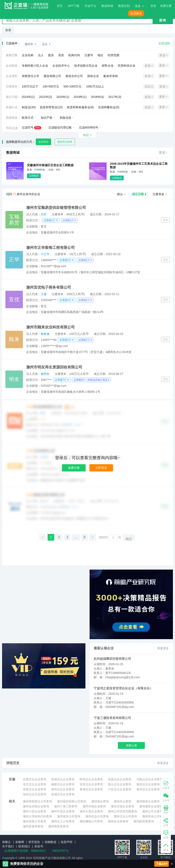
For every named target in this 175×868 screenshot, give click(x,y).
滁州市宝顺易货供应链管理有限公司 (56, 208)
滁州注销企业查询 (122, 806)
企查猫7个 (61, 380)
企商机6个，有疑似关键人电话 (91, 380)
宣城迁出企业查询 (63, 794)
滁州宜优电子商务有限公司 (49, 287)
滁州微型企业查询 (151, 806)
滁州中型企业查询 (63, 811)
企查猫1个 (50, 220)
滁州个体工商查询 (66, 806)
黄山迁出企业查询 (120, 784)
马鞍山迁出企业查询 (149, 779)
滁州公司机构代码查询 (37, 816)
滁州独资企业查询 (148, 801)
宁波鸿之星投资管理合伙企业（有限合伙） (123, 688)
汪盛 (44, 294)
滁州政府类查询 (144, 821)
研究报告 (34, 842)
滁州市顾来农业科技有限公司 (51, 327)
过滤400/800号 (89, 127)
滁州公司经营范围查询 (122, 811)
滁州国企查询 (100, 801)
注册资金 (160, 194)
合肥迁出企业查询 (35, 779)
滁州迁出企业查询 (148, 784)
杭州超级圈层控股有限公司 (112, 659)
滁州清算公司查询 (35, 821)
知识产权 (47, 118)
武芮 (44, 214)
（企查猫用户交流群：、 (25, 851)
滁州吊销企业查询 (94, 806)
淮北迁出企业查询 (35, 784)
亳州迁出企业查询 (148, 789)
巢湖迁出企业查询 (91, 789)
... (76, 537)
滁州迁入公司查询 (63, 821)
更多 (138, 6)
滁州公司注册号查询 (155, 811)
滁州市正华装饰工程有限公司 (51, 248)
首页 (60, 6)
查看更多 (163, 648)
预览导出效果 (65, 142)
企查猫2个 (65, 300)
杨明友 (45, 374)
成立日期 (139, 194)
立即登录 (101, 468)
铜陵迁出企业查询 (63, 784)
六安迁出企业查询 (120, 789)
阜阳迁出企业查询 (35, 789)
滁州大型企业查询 (91, 811)
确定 (129, 539)
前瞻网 (20, 842)
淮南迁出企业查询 (120, 779)
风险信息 (65, 118)
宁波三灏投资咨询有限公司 (112, 718)
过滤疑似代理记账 (60, 127)
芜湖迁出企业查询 (63, 779)
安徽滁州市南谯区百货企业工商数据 (50, 165)
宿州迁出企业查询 (63, 789)
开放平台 (90, 6)
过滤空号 (31, 128)
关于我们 (8, 846)
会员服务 (136, 13)
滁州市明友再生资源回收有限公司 (54, 367)
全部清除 (164, 43)
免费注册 (74, 468)
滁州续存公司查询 (69, 816)
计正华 (45, 254)
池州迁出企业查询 (35, 794)
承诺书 (39, 846)
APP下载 (74, 6)
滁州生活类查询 (118, 821)
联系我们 (24, 846)
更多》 (164, 153)
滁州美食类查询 (33, 826)
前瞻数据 (51, 842)
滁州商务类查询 (58, 826)
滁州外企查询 (122, 801)
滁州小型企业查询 (35, 811)
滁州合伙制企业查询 (36, 806)
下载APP (162, 864)
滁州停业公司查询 (154, 816)
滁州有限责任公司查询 (37, 801)
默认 (122, 194)
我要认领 (131, 745)
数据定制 (124, 6)
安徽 (12, 779)
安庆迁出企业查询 (91, 784)
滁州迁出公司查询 (125, 816)
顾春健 (45, 334)
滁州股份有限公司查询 (71, 801)
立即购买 (34, 176)
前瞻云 (6, 842)
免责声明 (67, 842)
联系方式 (28, 118)
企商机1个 (68, 220)
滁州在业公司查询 (97, 816)
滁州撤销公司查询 (91, 821)
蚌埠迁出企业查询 (91, 779)
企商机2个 (84, 300)
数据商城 (107, 6)
